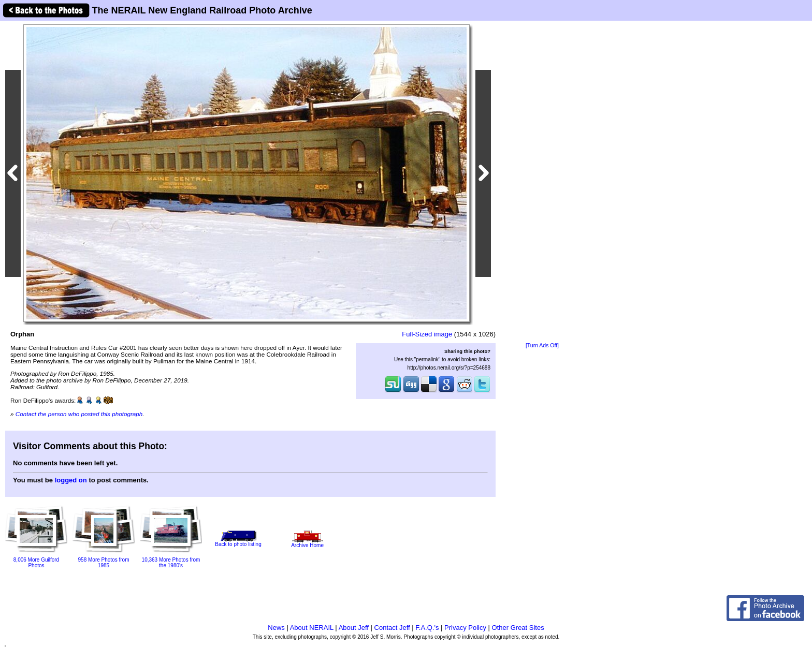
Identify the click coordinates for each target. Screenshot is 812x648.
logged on (71, 480)
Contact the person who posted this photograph (79, 414)
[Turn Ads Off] (542, 345)
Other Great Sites (518, 628)
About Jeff (354, 628)
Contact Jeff (392, 628)
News (276, 628)
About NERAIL (312, 628)
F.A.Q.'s (427, 628)
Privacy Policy (465, 628)
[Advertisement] (542, 182)
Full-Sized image (427, 334)
